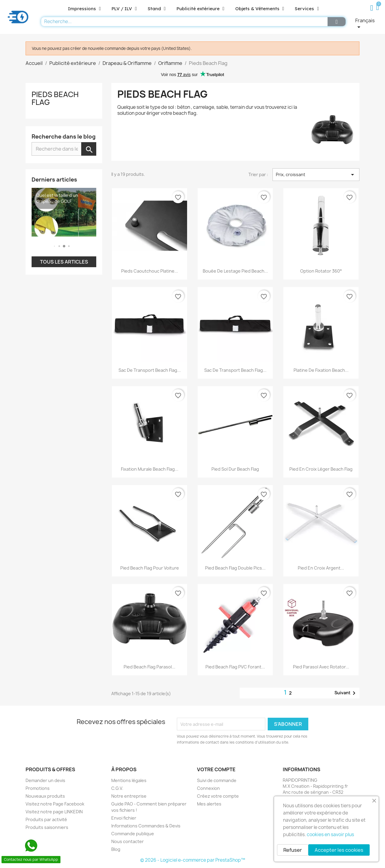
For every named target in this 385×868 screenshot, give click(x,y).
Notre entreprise (129, 796)
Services (307, 9)
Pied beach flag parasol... (149, 667)
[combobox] (183, 22)
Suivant (346, 693)
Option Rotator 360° (321, 271)
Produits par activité (46, 819)
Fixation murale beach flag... (150, 469)
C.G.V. (117, 788)
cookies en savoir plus (330, 834)
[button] (379, 8)
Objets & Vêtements (260, 9)
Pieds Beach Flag (55, 98)
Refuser (293, 850)
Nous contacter (128, 841)
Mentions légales (129, 780)
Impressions (84, 9)
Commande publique (133, 834)
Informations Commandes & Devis (146, 826)
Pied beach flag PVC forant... (235, 667)
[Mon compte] (372, 8)
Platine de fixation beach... (321, 370)
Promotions (38, 788)
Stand (157, 9)
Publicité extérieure (200, 9)
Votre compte (216, 769)
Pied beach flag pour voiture (150, 568)
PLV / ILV (124, 9)
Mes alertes (209, 804)
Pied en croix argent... (321, 568)
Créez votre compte (218, 796)
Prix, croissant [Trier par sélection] (316, 175)
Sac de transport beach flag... (150, 370)
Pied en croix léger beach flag (321, 469)
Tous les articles (64, 262)
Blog (116, 849)
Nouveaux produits (45, 796)
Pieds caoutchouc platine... (150, 271)
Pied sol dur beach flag (235, 469)
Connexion (208, 788)
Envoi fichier (124, 818)
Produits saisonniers (47, 827)
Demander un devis (45, 780)
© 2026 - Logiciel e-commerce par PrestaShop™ (193, 860)
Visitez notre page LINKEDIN (54, 812)
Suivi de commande (217, 780)
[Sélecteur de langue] (369, 24)
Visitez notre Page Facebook (55, 804)
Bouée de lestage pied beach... (235, 271)
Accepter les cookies (339, 850)
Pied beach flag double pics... (235, 568)
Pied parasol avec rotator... (321, 667)
